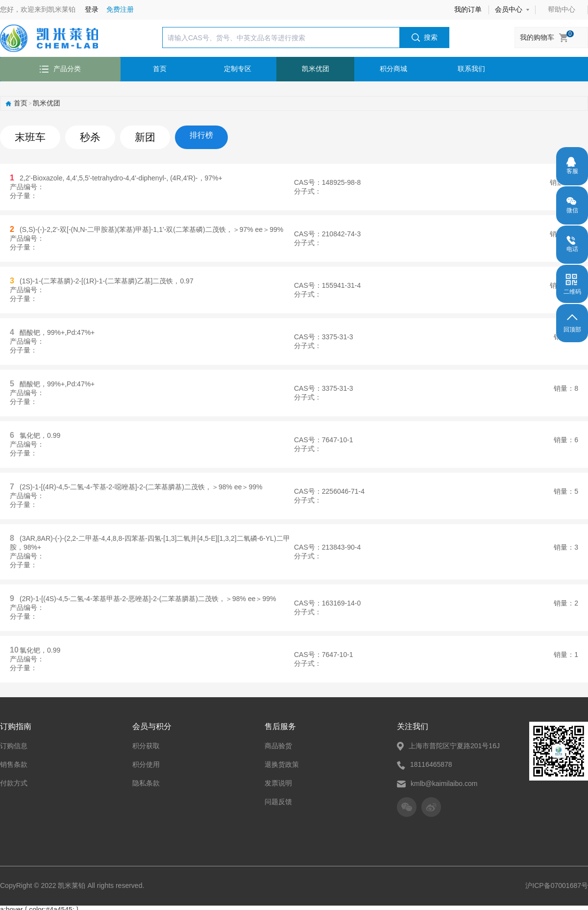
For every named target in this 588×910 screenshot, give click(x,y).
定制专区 (238, 69)
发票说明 (278, 780)
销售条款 (14, 761)
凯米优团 (316, 69)
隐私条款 (146, 780)
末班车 (26, 135)
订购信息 (14, 742)
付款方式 (14, 780)
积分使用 (146, 761)
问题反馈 (278, 798)
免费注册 (120, 9)
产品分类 (60, 69)
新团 (130, 135)
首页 (160, 69)
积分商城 (393, 69)
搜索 (425, 38)
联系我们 (471, 69)
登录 (92, 9)
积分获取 (146, 742)
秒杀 (80, 135)
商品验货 (278, 742)
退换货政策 (282, 761)
